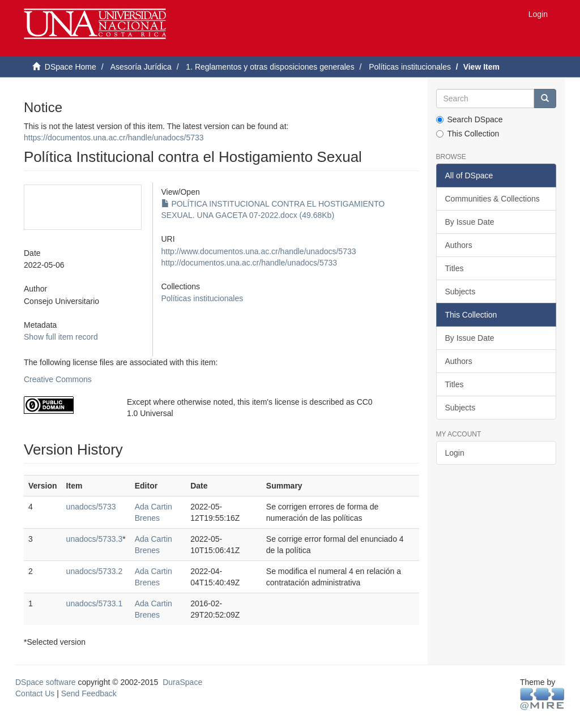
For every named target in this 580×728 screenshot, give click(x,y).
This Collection (468, 134)
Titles (455, 268)
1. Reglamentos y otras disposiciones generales (270, 67)
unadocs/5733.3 (95, 539)
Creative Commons (58, 379)
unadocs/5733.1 (95, 603)
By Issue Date (470, 222)
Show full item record (61, 337)
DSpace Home (71, 67)
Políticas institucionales (410, 67)
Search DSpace (470, 119)
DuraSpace (182, 682)
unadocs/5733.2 (95, 571)
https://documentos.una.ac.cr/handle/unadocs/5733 (114, 138)
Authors (459, 245)
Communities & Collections (492, 199)
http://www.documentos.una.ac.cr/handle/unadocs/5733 (259, 251)
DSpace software (46, 682)
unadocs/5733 (91, 507)
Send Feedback (89, 693)
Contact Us (35, 693)
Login (455, 453)
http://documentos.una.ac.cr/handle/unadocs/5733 (250, 263)
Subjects (460, 292)
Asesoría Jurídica (141, 67)
